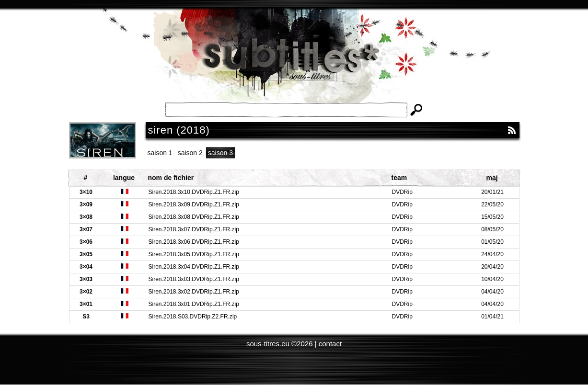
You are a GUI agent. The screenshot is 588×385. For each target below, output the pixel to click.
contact (330, 344)
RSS (512, 130)
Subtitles (294, 62)
